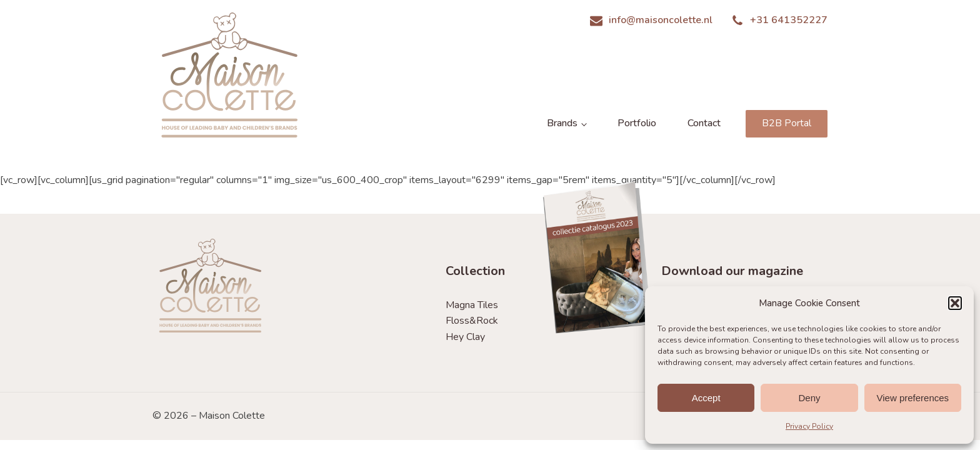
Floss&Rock (472, 321)
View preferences (913, 398)
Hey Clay (465, 337)
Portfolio (637, 123)
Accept (706, 398)
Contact (704, 123)
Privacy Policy (809, 426)
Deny (809, 398)
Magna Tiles (472, 305)
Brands (562, 123)
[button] (955, 303)
